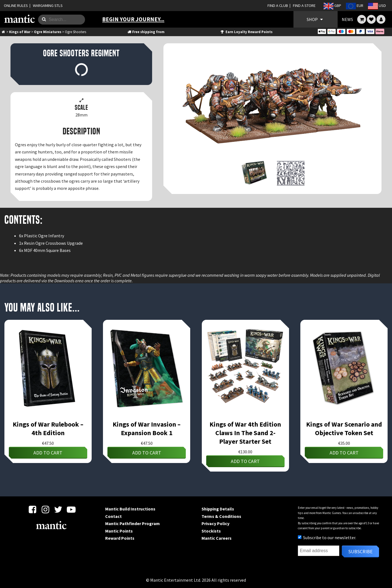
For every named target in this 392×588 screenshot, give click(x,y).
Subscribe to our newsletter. (327, 538)
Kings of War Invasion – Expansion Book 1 (147, 429)
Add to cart (48, 453)
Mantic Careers (217, 538)
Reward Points (120, 538)
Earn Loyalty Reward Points (246, 32)
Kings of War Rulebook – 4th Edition (48, 429)
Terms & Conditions (221, 516)
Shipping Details (218, 509)
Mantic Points (119, 531)
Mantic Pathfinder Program (133, 523)
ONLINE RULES (16, 6)
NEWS (347, 19)
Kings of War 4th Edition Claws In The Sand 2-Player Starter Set (245, 433)
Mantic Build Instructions (130, 509)
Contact (113, 516)
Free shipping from (146, 32)
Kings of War (20, 32)
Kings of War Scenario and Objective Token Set (344, 429)
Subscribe (361, 551)
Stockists (211, 531)
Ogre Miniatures (48, 32)
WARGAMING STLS (48, 6)
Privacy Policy (215, 523)
